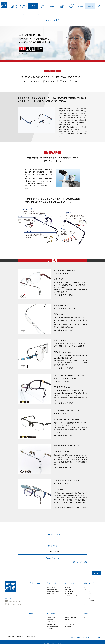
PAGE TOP (96, 573)
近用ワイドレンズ (87, 593)
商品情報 (67, 618)
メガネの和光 (4, 5)
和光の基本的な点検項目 (52, 589)
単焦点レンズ (86, 595)
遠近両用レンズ (87, 586)
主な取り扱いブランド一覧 (71, 595)
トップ (19, 14)
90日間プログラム (51, 620)
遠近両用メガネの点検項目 (53, 591)
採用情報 (67, 635)
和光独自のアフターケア (23, 6)
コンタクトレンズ (70, 611)
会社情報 (60, 635)
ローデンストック (69, 591)
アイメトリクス (69, 593)
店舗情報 (81, 6)
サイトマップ (95, 635)
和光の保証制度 (50, 593)
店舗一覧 (85, 616)
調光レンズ (86, 601)
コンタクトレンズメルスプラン (71, 6)
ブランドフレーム (33, 6)
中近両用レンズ (87, 591)
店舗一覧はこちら (54, 558)
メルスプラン (68, 620)
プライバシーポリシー (84, 635)
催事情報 (52, 6)
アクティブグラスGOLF (89, 599)
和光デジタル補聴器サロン (53, 624)
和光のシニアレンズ (42, 6)
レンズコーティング (88, 606)
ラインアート (68, 589)
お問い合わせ (9, 598)
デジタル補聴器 (62, 6)
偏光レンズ (86, 603)
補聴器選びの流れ (51, 616)
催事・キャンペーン (70, 622)
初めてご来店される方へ (71, 616)
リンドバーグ (68, 586)
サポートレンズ (87, 597)
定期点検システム (51, 586)
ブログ (74, 635)
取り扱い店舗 (50, 626)
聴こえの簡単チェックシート (53, 622)
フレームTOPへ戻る (81, 562)
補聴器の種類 (50, 618)
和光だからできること (14, 6)
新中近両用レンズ (87, 589)
